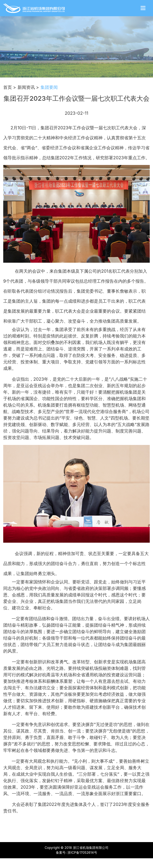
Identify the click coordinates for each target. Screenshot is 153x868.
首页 (8, 87)
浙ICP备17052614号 (82, 852)
